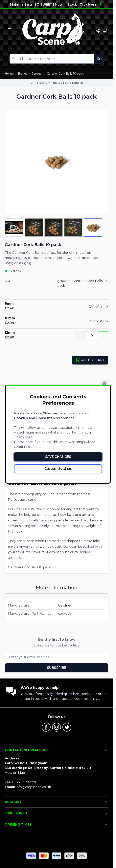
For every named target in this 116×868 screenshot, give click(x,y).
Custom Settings (58, 469)
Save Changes (58, 457)
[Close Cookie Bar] (106, 390)
